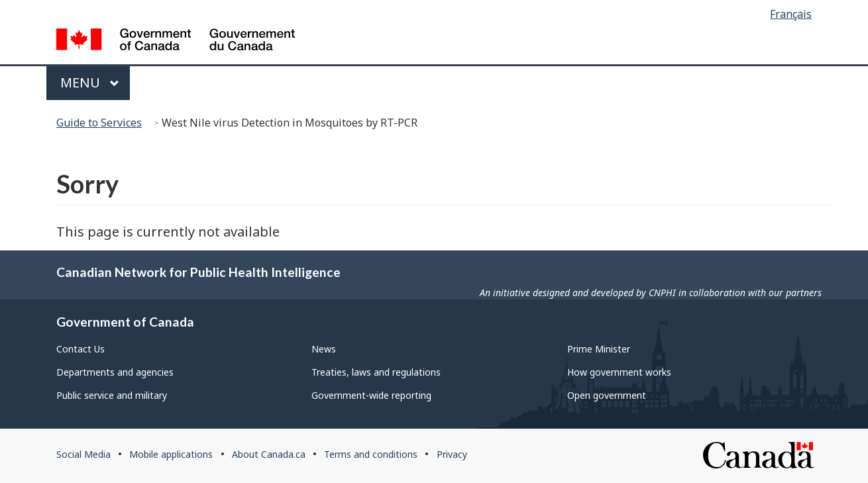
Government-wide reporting (371, 395)
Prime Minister (599, 349)
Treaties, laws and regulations (376, 372)
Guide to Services (99, 123)
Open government (607, 395)
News (324, 349)
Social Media (83, 454)
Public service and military (112, 395)
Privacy (452, 454)
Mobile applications (171, 454)
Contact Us (81, 349)
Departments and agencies (115, 372)
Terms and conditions (371, 454)
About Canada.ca (269, 454)
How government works (619, 372)
